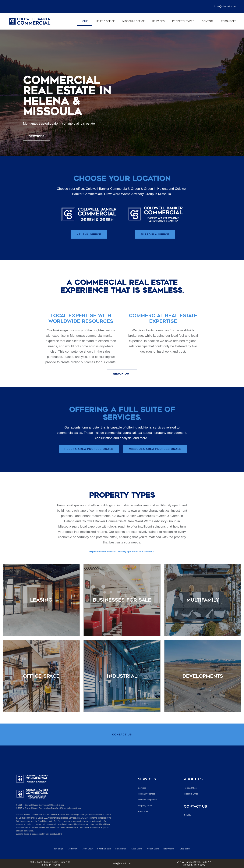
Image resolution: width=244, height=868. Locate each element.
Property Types (183, 21)
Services (159, 21)
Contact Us (195, 806)
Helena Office (105, 21)
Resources (229, 21)
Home (84, 21)
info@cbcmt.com (225, 6)
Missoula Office (134, 21)
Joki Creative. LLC (54, 834)
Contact (208, 21)
